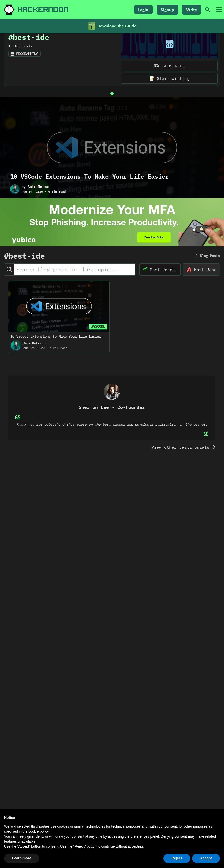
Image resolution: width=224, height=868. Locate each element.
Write (192, 10)
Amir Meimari (40, 197)
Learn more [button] (22, 858)
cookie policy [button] (38, 831)
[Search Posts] (75, 279)
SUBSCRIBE (169, 76)
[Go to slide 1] (112, 104)
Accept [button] (206, 858)
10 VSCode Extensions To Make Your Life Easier (89, 187)
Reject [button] (177, 858)
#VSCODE (98, 336)
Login (143, 10)
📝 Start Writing (169, 88)
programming (24, 64)
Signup (167, 10)
